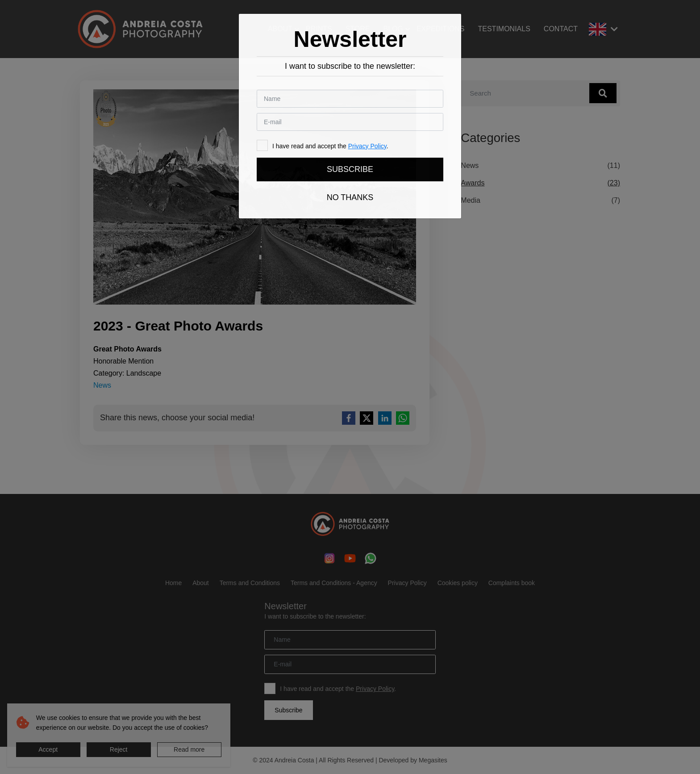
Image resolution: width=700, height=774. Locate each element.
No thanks (350, 197)
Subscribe (350, 169)
